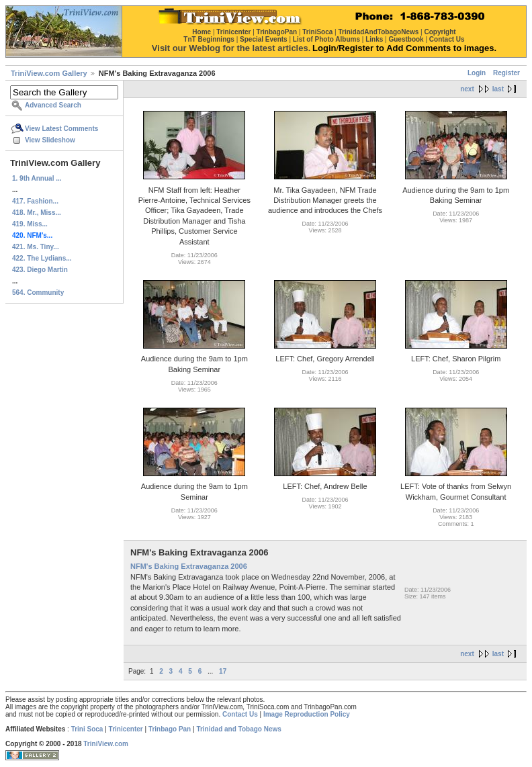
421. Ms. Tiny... (36, 247)
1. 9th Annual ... (37, 178)
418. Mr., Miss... (37, 213)
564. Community (38, 292)
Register (506, 73)
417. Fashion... (35, 201)
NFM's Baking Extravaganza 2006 (189, 566)
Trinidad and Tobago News (239, 729)
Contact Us (240, 714)
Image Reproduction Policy (307, 714)
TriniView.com (106, 744)
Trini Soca (87, 729)
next (467, 89)
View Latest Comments (61, 129)
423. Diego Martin (40, 270)
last (498, 89)
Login (477, 73)
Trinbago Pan (170, 729)
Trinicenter (126, 729)
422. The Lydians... (42, 258)
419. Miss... (30, 224)
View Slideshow (50, 140)
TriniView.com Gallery (49, 73)
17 (223, 671)
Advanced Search (53, 105)
